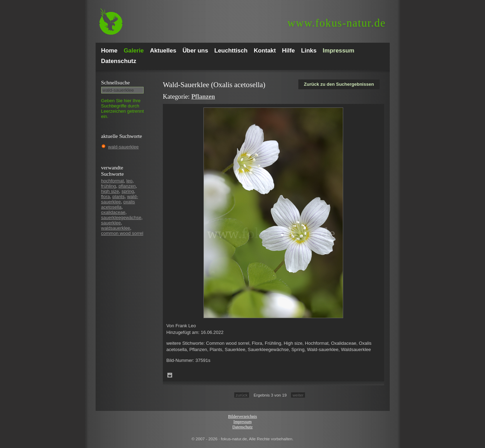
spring (128, 191)
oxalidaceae (113, 212)
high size (110, 191)
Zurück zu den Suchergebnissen (339, 84)
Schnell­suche (116, 82)
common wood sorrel (122, 233)
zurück (242, 395)
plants (119, 197)
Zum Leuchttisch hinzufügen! (170, 375)
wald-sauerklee (123, 147)
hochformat (113, 181)
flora (106, 197)
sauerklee (111, 223)
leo (129, 181)
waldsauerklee (116, 228)
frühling (109, 186)
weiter (298, 395)
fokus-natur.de (337, 23)
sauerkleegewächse (121, 218)
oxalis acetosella (118, 204)
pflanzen (127, 186)
